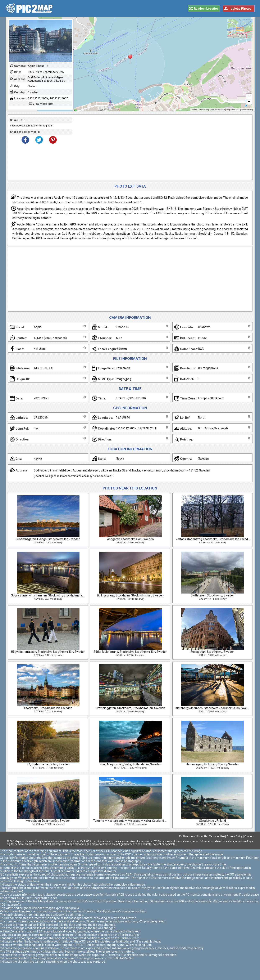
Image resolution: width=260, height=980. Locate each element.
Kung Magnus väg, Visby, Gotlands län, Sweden (130, 764)
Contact (249, 836)
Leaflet (194, 110)
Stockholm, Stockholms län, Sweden (48, 708)
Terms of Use (217, 836)
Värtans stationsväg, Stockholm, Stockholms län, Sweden (213, 539)
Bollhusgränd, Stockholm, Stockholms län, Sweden (130, 595)
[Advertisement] (161, 147)
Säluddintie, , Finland (213, 821)
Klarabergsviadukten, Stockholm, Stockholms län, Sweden (214, 708)
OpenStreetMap (217, 110)
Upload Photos (241, 9)
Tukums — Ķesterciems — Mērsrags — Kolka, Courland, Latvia (133, 821)
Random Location (206, 9)
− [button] (249, 102)
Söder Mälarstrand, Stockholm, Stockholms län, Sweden (130, 652)
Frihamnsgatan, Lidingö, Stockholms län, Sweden (48, 539)
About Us (202, 836)
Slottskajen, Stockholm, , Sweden (213, 595)
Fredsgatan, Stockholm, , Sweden (213, 652)
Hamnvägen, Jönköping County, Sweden (213, 764)
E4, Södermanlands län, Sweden (48, 764)
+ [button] (249, 97)
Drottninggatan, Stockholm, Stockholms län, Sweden (130, 708)
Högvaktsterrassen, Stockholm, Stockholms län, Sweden (48, 652)
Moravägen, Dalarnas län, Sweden (48, 821)
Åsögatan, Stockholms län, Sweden (130, 539)
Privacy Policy (234, 836)
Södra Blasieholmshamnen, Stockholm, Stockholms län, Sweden (54, 595)
